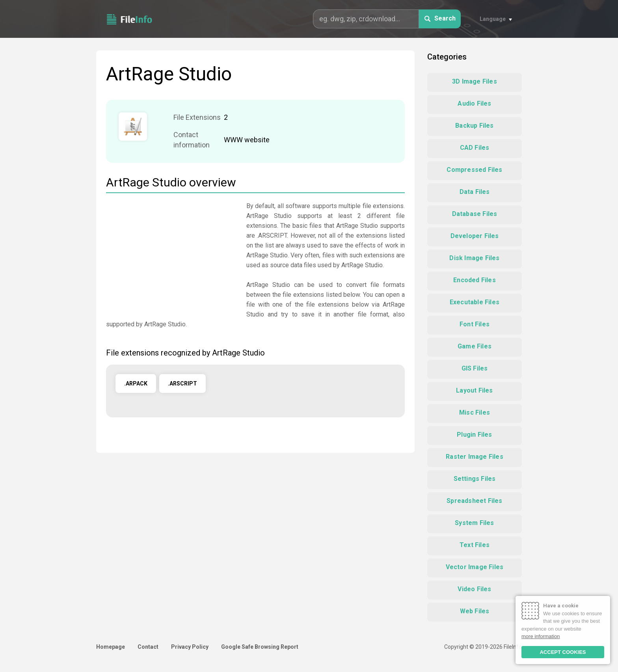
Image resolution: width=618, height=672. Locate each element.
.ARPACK (136, 383)
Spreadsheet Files (474, 501)
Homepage (111, 647)
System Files (474, 523)
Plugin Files (474, 435)
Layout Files (474, 390)
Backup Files (474, 126)
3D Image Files (475, 81)
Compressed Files (474, 170)
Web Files (475, 611)
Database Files (475, 214)
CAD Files (475, 148)
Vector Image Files (475, 567)
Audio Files (474, 103)
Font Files (475, 324)
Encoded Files (475, 280)
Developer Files (475, 236)
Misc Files (475, 412)
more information (541, 636)
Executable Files (475, 302)
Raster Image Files (475, 457)
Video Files (474, 589)
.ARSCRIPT (182, 383)
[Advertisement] (172, 256)
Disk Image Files (474, 258)
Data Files (475, 192)
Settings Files (475, 479)
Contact (148, 647)
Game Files (475, 346)
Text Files (475, 545)
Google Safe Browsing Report (260, 647)
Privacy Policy (190, 647)
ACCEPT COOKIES (563, 652)
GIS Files (475, 368)
